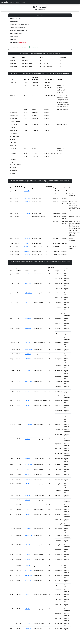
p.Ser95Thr (28, 283)
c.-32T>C (27, 505)
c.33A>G (27, 469)
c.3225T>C (28, 354)
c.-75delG (27, 595)
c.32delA (27, 510)
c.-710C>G (28, 391)
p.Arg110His (28, 349)
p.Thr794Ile (28, 370)
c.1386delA (27, 254)
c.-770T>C (26, 217)
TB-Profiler (5, 2)
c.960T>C (27, 303)
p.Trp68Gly (26, 243)
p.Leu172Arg (28, 571)
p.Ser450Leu (27, 199)
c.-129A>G (28, 484)
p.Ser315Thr (27, 239)
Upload (17, 2)
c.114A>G (27, 559)
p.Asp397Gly (28, 575)
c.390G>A (27, 343)
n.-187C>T (28, 439)
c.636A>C (27, 458)
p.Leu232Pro (28, 465)
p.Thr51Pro (28, 580)
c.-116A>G (28, 514)
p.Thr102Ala (28, 529)
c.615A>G (27, 623)
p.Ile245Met (28, 328)
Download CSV (15, 47)
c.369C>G (27, 495)
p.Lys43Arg (27, 214)
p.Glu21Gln (28, 274)
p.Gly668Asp (28, 293)
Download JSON (35, 47)
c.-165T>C (28, 401)
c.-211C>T (28, 609)
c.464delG (26, 246)
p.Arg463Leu (28, 474)
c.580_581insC (29, 425)
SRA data (22, 2)
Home (12, 2)
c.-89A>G (27, 500)
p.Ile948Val (28, 359)
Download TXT (25, 47)
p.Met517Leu (28, 535)
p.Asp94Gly (27, 191)
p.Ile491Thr (27, 202)
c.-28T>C (27, 405)
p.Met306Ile (27, 251)
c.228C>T (27, 566)
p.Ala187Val (28, 319)
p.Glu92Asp (28, 628)
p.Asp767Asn (28, 381)
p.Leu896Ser (28, 479)
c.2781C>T (28, 554)
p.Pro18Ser (28, 545)
